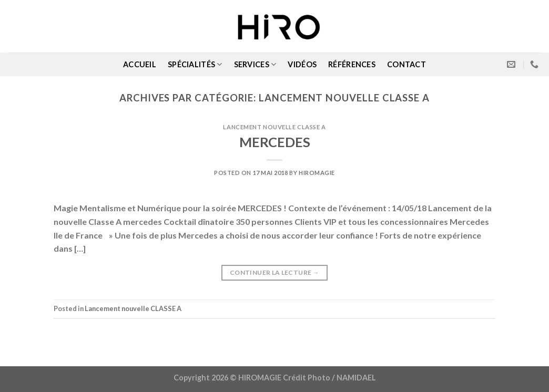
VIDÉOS (302, 64)
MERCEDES (275, 142)
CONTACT (406, 64)
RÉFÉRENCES (352, 64)
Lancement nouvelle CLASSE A (274, 127)
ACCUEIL (140, 64)
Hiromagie (317, 173)
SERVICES (255, 64)
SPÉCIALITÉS (195, 64)
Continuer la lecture (274, 272)
